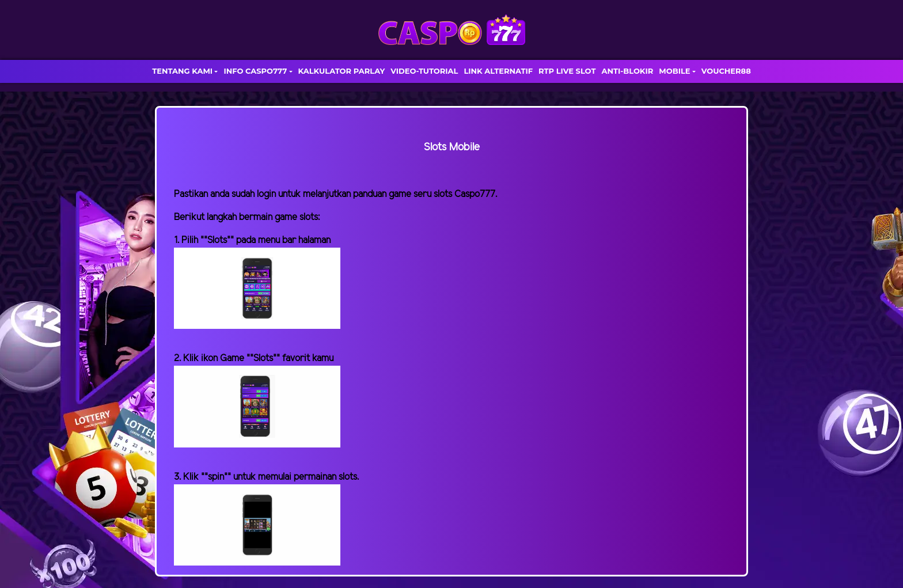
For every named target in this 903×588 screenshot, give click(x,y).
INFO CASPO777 (255, 71)
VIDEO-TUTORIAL (424, 71)
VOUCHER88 (726, 71)
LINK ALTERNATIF (498, 71)
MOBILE (674, 71)
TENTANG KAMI (182, 71)
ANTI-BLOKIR (627, 71)
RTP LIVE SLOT (567, 71)
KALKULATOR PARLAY (342, 71)
